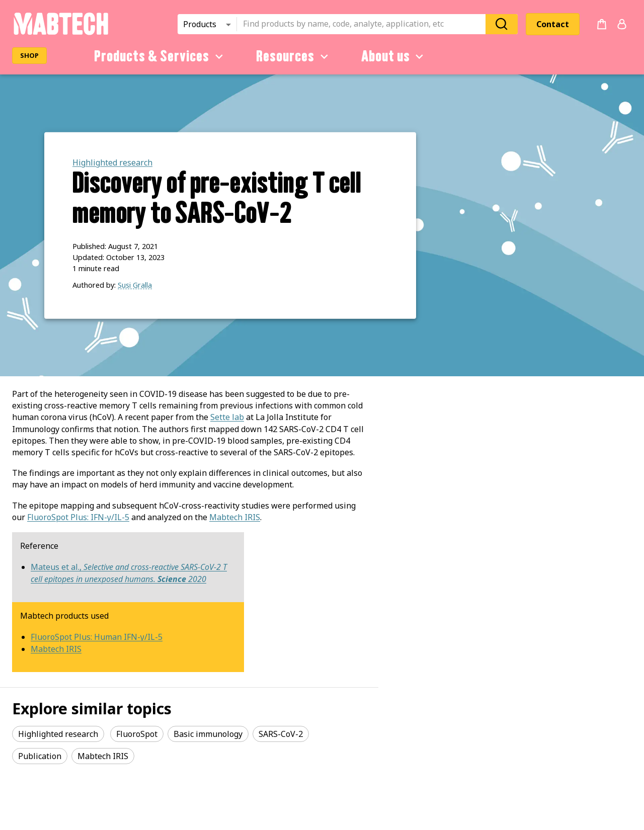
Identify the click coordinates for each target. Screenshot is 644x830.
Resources (294, 56)
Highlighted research (112, 162)
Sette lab (227, 417)
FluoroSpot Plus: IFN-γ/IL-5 (78, 517)
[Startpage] (61, 33)
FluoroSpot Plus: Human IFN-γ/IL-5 (97, 637)
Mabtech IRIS (235, 517)
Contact (553, 24)
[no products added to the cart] (602, 24)
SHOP (29, 55)
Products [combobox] (200, 24)
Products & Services (160, 56)
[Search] (502, 24)
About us (394, 56)
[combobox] (364, 24)
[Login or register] (622, 24)
